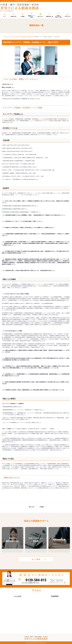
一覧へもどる (31, 507)
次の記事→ (42, 507)
